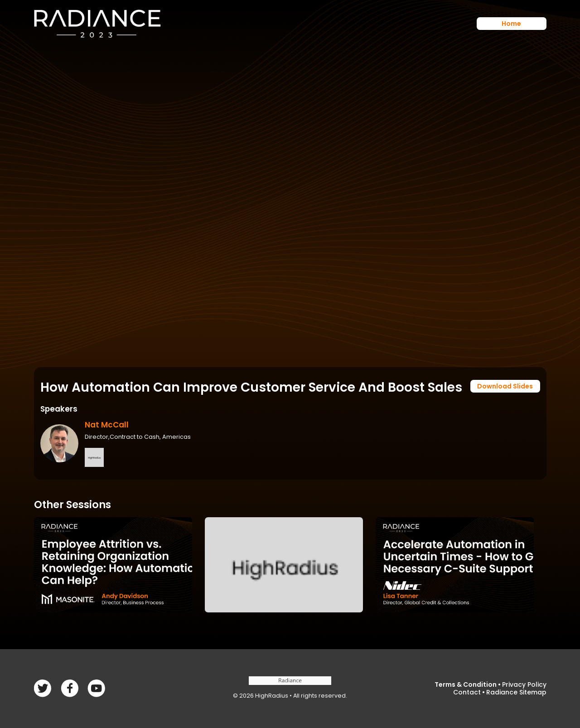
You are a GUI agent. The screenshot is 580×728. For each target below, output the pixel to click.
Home (511, 24)
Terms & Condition (466, 684)
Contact (467, 692)
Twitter (70, 688)
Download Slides (505, 386)
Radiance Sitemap (516, 692)
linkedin (96, 688)
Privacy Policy (524, 684)
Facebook (43, 688)
